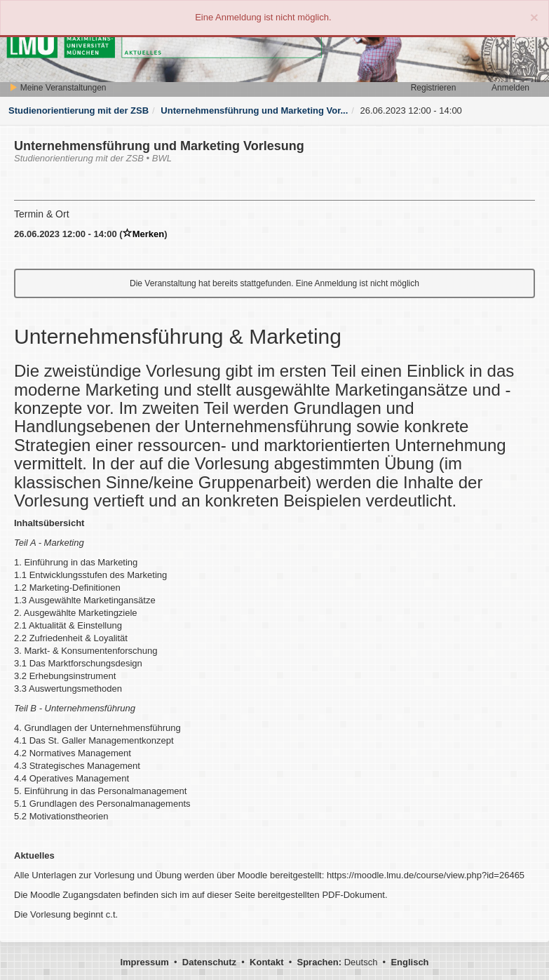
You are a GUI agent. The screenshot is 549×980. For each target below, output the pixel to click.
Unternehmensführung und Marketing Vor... (254, 110)
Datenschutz (209, 962)
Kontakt (266, 962)
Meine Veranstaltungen (57, 88)
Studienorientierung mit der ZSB (79, 110)
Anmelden (510, 88)
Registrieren (434, 88)
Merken (144, 234)
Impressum (144, 962)
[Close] (534, 17)
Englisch (409, 962)
